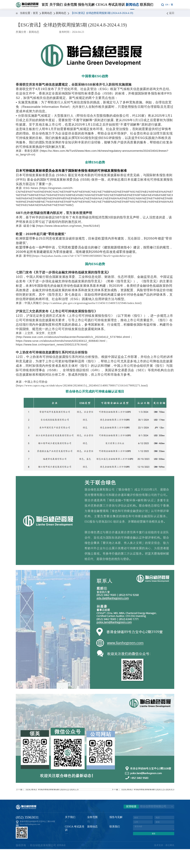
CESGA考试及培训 (95, 838)
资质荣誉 (69, 831)
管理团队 (69, 835)
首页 (45, 5)
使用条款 (62, 864)
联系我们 (147, 5)
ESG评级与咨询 (94, 831)
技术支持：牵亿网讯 (163, 864)
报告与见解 (86, 5)
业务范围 (70, 5)
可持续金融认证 (94, 828)
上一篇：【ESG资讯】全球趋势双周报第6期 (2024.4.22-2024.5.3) (51, 793)
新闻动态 (132, 5)
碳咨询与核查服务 (95, 835)
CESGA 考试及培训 (110, 5)
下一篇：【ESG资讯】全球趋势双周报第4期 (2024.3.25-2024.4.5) (139, 793)
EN (166, 5)
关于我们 (56, 5)
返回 (170, 13)
